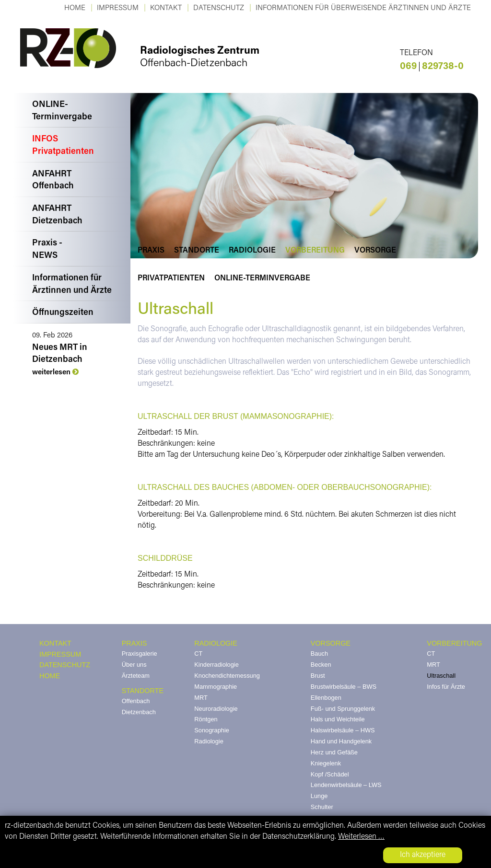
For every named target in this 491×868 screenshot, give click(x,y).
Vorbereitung (315, 251)
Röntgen (206, 719)
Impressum (118, 8)
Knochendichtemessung (227, 676)
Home (75, 8)
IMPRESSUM (60, 654)
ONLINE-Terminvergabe (62, 111)
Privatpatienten (171, 278)
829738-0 (432, 67)
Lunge (319, 796)
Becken (321, 665)
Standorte (197, 251)
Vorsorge (375, 251)
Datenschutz (219, 8)
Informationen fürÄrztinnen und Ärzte (72, 285)
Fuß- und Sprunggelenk (343, 709)
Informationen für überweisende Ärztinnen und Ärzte (363, 8)
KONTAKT (166, 8)
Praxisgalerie (140, 654)
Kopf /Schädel (330, 774)
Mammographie (216, 687)
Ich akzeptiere (423, 855)
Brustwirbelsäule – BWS (344, 687)
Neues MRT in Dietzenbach (60, 354)
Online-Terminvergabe (262, 278)
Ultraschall (441, 676)
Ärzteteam (136, 676)
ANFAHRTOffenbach (53, 181)
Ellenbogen (326, 698)
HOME (50, 676)
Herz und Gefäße (334, 752)
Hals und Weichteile (338, 719)
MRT (201, 698)
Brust (318, 676)
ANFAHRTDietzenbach (57, 215)
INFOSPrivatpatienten (63, 146)
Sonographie (212, 730)
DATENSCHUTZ (65, 665)
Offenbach (136, 701)
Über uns (134, 665)
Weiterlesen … (361, 837)
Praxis (151, 251)
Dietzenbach (139, 712)
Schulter (322, 807)
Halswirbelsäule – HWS (343, 730)
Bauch (319, 654)
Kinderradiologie (216, 665)
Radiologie (252, 251)
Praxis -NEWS (47, 250)
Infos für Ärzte (446, 687)
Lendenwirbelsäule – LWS (346, 785)
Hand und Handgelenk (341, 741)
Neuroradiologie (216, 709)
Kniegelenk (326, 763)
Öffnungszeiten (63, 313)
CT (198, 654)
